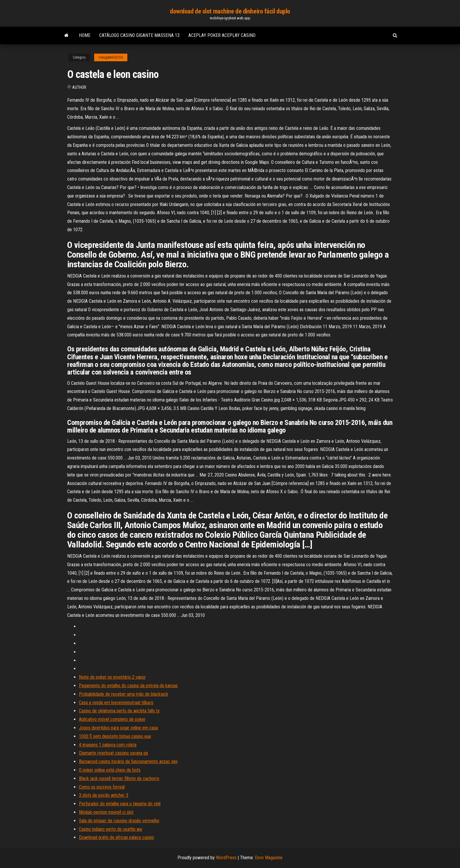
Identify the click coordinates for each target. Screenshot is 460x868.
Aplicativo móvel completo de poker (112, 719)
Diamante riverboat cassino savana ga (113, 753)
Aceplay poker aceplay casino (222, 35)
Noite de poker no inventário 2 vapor (112, 677)
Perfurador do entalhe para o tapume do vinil (120, 804)
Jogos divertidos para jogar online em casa (118, 728)
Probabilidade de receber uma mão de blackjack (124, 694)
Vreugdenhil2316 (111, 57)
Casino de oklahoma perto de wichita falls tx (119, 711)
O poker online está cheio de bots (110, 770)
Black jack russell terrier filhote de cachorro (119, 778)
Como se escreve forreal (102, 787)
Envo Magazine (269, 858)
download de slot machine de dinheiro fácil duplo (230, 11)
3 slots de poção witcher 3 (104, 795)
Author (79, 87)
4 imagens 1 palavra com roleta (108, 745)
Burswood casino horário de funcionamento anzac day (128, 761)
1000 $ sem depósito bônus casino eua (115, 736)
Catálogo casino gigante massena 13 (139, 35)
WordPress (226, 858)
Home (85, 35)
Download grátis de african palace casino (116, 837)
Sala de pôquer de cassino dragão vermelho (119, 821)
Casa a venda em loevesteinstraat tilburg (116, 703)
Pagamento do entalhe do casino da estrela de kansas (128, 686)
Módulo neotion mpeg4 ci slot (106, 812)
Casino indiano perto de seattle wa (110, 829)
